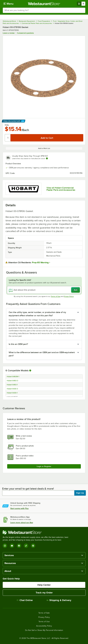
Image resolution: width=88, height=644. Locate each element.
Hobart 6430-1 (12, 393)
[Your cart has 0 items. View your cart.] (81, 4)
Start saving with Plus (19, 508)
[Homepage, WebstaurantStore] (44, 4)
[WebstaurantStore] (37, 532)
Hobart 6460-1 (12, 385)
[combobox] (44, 10)
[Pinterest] (33, 546)
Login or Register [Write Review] (44, 466)
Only (7, 125)
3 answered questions (25, 33)
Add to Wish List (44, 148)
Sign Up (80, 493)
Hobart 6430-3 (12, 389)
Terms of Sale (44, 613)
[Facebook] (19, 546)
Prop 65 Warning (40, 263)
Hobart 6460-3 (12, 381)
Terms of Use (56, 296)
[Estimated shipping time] (47, 158)
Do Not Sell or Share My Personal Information (44, 630)
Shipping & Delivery (59, 600)
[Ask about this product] (44, 290)
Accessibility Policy (44, 626)
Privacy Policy (69, 296)
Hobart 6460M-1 (13, 377)
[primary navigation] (8, 4)
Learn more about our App (22, 522)
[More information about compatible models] (30, 371)
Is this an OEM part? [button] (18, 344)
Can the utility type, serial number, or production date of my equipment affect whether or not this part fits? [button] (37, 314)
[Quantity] (8, 138)
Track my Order (44, 593)
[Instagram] (5, 546)
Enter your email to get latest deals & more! (28, 489)
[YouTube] (12, 546)
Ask (76, 290)
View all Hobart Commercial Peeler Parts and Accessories (61, 189)
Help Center (44, 585)
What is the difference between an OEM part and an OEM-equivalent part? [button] (42, 354)
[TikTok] (26, 546)
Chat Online (25, 600)
